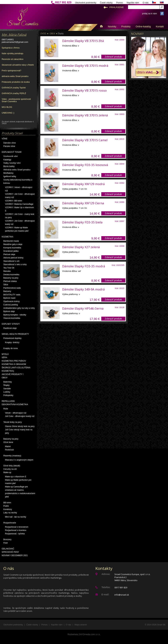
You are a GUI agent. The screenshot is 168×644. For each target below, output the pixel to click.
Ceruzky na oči (10, 469)
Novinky (112, 26)
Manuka (7, 271)
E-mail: (105, 595)
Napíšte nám (133, 3)
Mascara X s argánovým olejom (19, 460)
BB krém (7, 503)
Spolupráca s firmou (11, 48)
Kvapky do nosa (10, 348)
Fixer (6, 543)
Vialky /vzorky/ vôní (12, 163)
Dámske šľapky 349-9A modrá (83, 289)
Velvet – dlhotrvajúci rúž (16, 413)
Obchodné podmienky (86, 3)
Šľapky (6, 385)
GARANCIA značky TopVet (14, 88)
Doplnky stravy (11, 324)
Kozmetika (7, 237)
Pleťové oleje (9, 254)
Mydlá (5, 354)
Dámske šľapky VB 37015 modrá (85, 66)
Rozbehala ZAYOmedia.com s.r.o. (84, 634)
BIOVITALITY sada (12, 295)
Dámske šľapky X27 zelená (81, 247)
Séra (4, 358)
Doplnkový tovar (12, 152)
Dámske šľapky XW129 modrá (83, 184)
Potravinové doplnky (12, 338)
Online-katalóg (143, 26)
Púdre (6, 506)
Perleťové (9, 450)
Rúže (6, 409)
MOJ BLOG (7, 107)
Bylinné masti (9, 298)
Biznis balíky (9, 166)
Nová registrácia (83, 26)
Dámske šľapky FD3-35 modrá (84, 266)
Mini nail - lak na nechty (16, 517)
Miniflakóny (8, 173)
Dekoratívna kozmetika (15, 405)
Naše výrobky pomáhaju (13, 53)
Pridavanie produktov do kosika (16, 82)
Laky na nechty (10, 513)
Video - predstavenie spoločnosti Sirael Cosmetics (16, 100)
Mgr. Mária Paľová (14, 35)
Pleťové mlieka (10, 281)
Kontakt (160, 26)
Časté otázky (106, 3)
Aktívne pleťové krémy (13, 258)
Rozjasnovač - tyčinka (15, 534)
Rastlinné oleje (10, 328)
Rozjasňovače (10, 523)
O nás (146, 3)
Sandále (7, 389)
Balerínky (8, 382)
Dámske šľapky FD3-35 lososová (85, 165)
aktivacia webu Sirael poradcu (15, 76)
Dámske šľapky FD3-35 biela (82, 222)
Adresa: (106, 574)
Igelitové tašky (10, 176)
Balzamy (7, 291)
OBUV (5, 378)
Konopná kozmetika (12, 248)
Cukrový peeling (11, 305)
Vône (5, 139)
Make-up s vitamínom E (16, 477)
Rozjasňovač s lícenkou (16, 530)
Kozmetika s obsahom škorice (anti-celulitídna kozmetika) (16, 368)
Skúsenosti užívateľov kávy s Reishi (18, 65)
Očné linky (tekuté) (12, 466)
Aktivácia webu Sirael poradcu (17, 170)
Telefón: (106, 587)
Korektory (8, 509)
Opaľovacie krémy (12, 301)
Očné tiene (8, 442)
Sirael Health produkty (15, 334)
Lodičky (7, 392)
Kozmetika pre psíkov (14, 361)
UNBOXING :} (8, 113)
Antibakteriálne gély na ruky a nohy (19, 308)
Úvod (43, 33)
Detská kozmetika (11, 275)
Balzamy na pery (11, 278)
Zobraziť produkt (113, 57)
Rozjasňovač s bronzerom (17, 527)
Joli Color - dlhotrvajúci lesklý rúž (20, 416)
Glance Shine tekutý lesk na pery (20, 426)
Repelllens (8, 401)
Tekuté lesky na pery (13, 422)
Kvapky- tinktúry (12, 342)
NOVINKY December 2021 (15, 555)
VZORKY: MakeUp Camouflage (19, 204)
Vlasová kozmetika (12, 318)
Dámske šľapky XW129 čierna (83, 203)
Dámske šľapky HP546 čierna (83, 308)
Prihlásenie (117, 7)
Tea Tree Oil (9, 268)
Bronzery (7, 540)
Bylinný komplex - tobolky (15, 315)
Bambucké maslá (11, 241)
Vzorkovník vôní (10, 156)
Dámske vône (9, 143)
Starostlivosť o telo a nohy (15, 264)
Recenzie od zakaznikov (13, 59)
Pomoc (120, 3)
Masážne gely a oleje (13, 244)
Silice (6, 285)
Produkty (126, 26)
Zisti (145, 72)
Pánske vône (9, 146)
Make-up (7, 472)
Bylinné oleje (9, 311)
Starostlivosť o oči (11, 261)
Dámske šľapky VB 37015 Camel (85, 140)
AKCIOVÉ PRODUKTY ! (13, 374)
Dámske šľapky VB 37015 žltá (83, 41)
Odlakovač (8, 549)
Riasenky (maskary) (12, 456)
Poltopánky (8, 395)
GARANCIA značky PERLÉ (14, 93)
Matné (8, 446)
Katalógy (7, 160)
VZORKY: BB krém (14, 201)
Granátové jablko (11, 251)
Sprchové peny (10, 552)
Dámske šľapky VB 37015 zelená (85, 115)
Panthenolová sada (12, 288)
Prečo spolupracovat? (11, 71)
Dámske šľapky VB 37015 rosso (84, 90)
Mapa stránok (81, 625)
